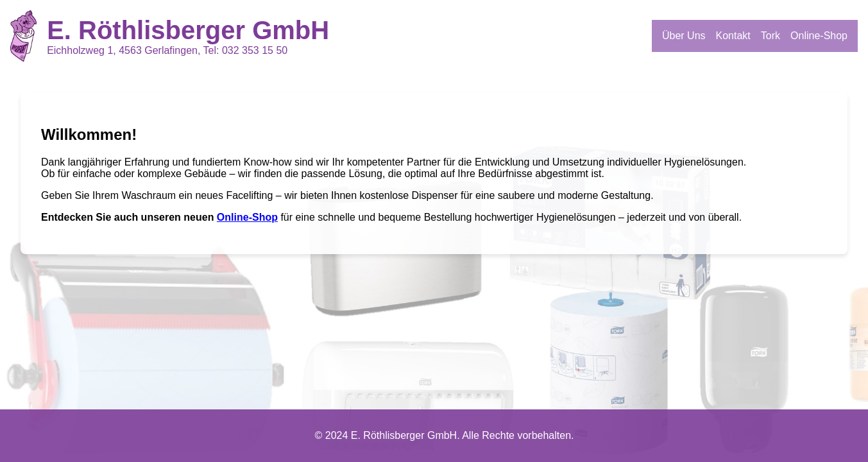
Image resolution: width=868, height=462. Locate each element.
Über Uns (684, 36)
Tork (770, 36)
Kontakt (733, 36)
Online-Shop (819, 36)
